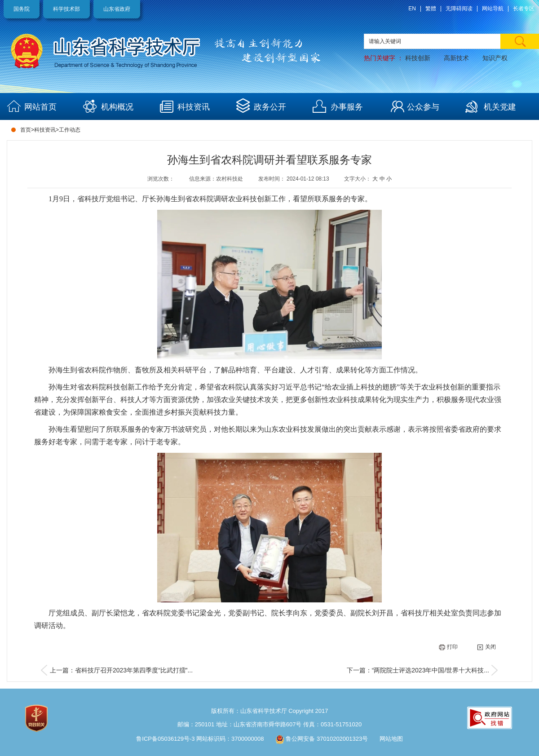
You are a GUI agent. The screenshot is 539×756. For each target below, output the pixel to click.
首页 (26, 130)
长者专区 (524, 9)
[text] (451, 41)
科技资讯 (194, 107)
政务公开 (270, 107)
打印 (448, 647)
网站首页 (40, 107)
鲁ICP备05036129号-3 (165, 739)
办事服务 (347, 107)
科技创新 (418, 58)
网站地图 (391, 739)
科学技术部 (66, 9)
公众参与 (423, 107)
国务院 (22, 9)
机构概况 (117, 107)
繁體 (431, 9)
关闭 (486, 647)
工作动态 (70, 130)
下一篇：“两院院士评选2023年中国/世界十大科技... (418, 670)
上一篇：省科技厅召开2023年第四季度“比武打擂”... (121, 670)
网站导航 (493, 9)
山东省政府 (117, 9)
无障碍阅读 (459, 9)
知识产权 (495, 58)
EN (412, 9)
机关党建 (500, 107)
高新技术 (456, 58)
